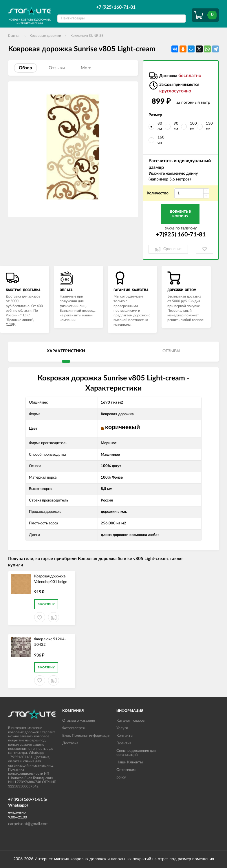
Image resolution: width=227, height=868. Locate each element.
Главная (14, 36)
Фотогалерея (73, 728)
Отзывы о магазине (79, 721)
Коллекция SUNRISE (87, 36)
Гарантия (124, 743)
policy (121, 777)
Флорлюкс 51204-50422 (50, 642)
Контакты (125, 736)
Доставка (70, 743)
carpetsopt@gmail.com (28, 824)
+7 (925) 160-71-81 (116, 7)
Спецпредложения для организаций (136, 753)
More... (88, 68)
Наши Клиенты (130, 762)
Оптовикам (126, 770)
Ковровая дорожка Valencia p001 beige (51, 579)
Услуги (122, 728)
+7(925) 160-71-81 (181, 235)
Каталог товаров (130, 721)
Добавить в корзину (180, 214)
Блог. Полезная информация (86, 736)
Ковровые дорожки (45, 36)
